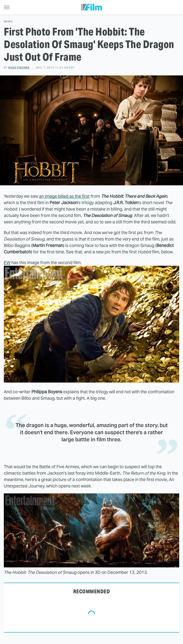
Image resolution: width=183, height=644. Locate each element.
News (8, 22)
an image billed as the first (64, 196)
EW (7, 263)
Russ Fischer (19, 68)
